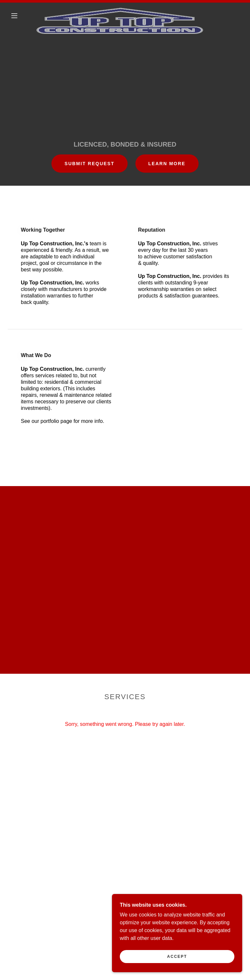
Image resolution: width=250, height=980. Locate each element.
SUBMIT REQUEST (89, 164)
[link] (120, 10)
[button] (14, 16)
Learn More (167, 164)
